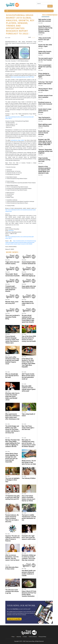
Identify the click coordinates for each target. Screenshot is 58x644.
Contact (25, 637)
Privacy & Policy (42, 637)
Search (50, 6)
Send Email (11, 231)
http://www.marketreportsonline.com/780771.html (22, 77)
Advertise (19, 637)
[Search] (44, 3)
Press (13, 637)
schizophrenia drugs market (18, 140)
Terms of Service (33, 637)
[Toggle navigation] (7, 11)
